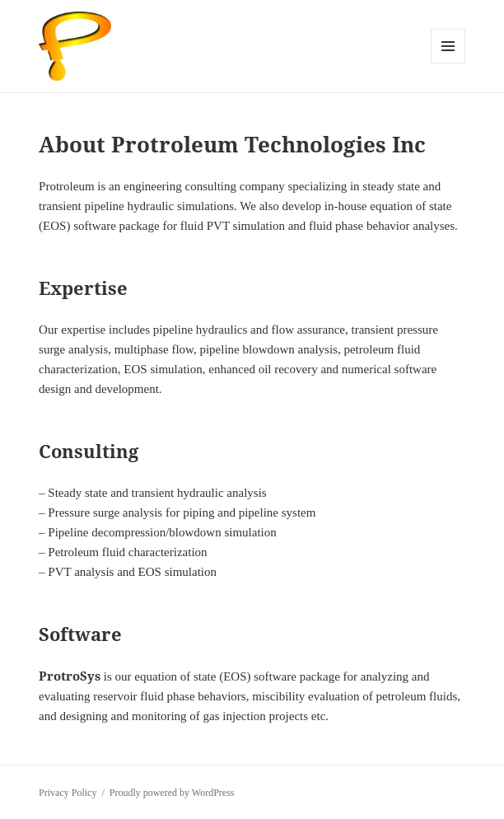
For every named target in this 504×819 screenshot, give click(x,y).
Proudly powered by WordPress (172, 793)
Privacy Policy (68, 793)
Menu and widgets (448, 63)
